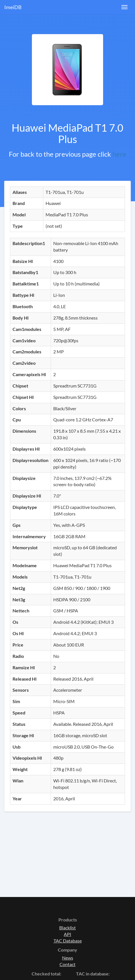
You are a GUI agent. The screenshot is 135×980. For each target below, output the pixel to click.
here (119, 154)
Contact (67, 964)
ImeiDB (13, 7)
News (68, 958)
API (67, 934)
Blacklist (67, 928)
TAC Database (68, 941)
